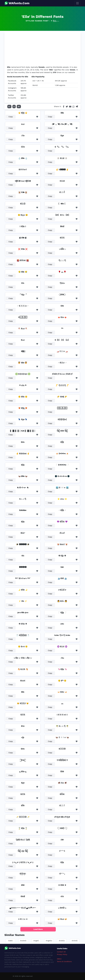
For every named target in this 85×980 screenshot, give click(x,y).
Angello (49, 941)
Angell (36, 941)
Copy (11, 117)
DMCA (59, 959)
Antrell (75, 941)
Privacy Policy (62, 954)
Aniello (62, 941)
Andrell (23, 941)
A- (9, 106)
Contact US (61, 952)
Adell (10, 941)
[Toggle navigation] (77, 3)
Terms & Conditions (64, 961)
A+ (19, 106)
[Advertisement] (42, 49)
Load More (38, 929)
